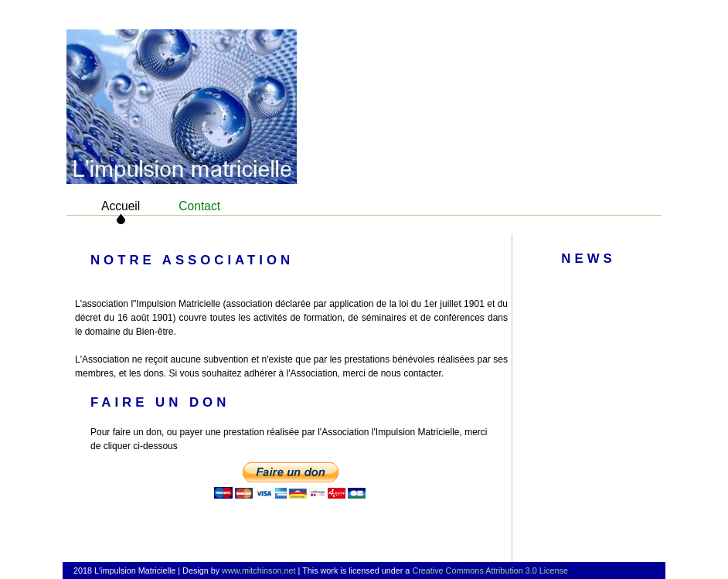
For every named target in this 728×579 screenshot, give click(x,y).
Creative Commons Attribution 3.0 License (490, 570)
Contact (199, 206)
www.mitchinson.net (259, 570)
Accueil (121, 206)
